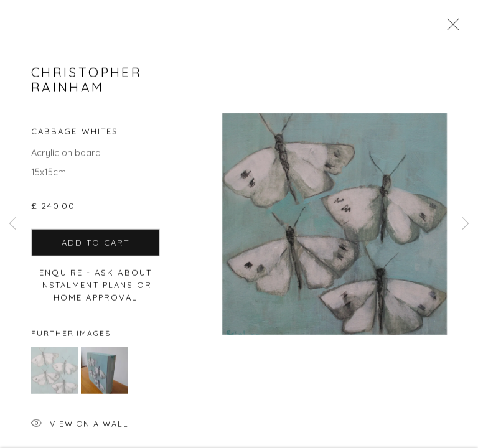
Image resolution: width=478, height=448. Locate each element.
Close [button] (450, 28)
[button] (54, 377)
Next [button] (466, 224)
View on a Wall (80, 432)
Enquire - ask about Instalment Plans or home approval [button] (96, 291)
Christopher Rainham (87, 86)
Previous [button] (12, 224)
